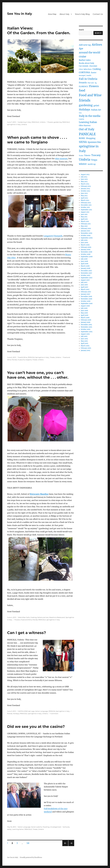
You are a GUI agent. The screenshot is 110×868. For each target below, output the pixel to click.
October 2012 (85, 191)
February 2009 (86, 247)
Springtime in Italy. (42, 357)
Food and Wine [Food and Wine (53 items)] (90, 95)
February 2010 (86, 228)
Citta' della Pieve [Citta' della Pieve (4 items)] (85, 69)
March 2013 (85, 184)
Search (81, 30)
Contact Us (98, 14)
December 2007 (86, 271)
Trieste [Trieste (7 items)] (87, 155)
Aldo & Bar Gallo (24, 617)
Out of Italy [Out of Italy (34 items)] (87, 129)
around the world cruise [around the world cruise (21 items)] (90, 55)
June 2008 (84, 261)
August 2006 (85, 306)
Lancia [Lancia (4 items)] (81, 119)
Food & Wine (23, 357)
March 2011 (85, 221)
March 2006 (85, 318)
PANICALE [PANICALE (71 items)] (87, 134)
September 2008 (87, 257)
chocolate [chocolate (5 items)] (93, 66)
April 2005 (84, 343)
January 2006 (86, 322)
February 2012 (86, 203)
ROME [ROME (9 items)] (82, 138)
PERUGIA (31, 357)
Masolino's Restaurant (57, 617)
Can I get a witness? (27, 633)
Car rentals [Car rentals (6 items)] (84, 66)
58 (29, 843)
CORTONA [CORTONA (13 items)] (84, 72)
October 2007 (86, 275)
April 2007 (84, 287)
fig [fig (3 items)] (96, 83)
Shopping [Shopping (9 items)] (91, 138)
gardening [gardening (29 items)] (86, 105)
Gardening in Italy (24, 122)
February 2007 (86, 292)
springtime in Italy (14, 124)
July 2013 (84, 177)
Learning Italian (18, 829)
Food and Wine (26, 620)
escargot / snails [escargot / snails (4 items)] (85, 75)
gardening (58, 122)
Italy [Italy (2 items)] (80, 113)
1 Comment (54, 714)
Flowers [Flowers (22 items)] (94, 86)
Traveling (46, 827)
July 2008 (84, 259)
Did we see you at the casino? (36, 726)
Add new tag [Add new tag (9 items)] (85, 45)
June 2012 (84, 193)
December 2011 (86, 205)
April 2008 (84, 264)
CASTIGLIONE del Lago (26, 711)
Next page (71, 846)
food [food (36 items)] (82, 90)
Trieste (52, 357)
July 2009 (84, 240)
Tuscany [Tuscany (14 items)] (96, 155)
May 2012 (84, 196)
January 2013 (85, 189)
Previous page (65, 846)
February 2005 (86, 348)
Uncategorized (55, 827)
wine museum (61, 158)
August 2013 (85, 175)
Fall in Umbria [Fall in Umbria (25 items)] (88, 79)
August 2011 (85, 212)
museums (21, 360)
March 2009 (85, 245)
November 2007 (86, 273)
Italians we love (43, 617)
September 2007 (87, 278)
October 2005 (86, 329)
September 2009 (87, 238)
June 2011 (84, 214)
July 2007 (84, 282)
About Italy (64, 14)
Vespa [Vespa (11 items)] (94, 160)
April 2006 (85, 315)
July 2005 (84, 336)
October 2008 (86, 254)
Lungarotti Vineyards (53, 236)
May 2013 (84, 182)
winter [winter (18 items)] (83, 164)
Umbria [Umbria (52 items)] (85, 160)
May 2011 (84, 217)
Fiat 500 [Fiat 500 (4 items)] (91, 83)
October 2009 (86, 236)
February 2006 (86, 320)
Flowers (50, 122)
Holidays (16, 714)
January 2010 (85, 231)
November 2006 (87, 299)
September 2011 (86, 210)
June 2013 (84, 179)
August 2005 (85, 334)
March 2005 (85, 346)
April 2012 (84, 198)
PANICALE (35, 122)
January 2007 (85, 294)
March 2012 (85, 200)
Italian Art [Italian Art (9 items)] (96, 110)
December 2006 (86, 297)
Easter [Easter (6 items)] (94, 73)
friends (14, 360)
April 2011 (84, 219)
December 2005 (86, 325)
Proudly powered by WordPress (31, 857)
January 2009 (86, 250)
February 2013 (86, 186)
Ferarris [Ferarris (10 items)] (83, 83)
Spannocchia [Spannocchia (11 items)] (94, 142)
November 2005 (86, 327)
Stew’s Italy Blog (82, 14)
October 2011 (85, 207)
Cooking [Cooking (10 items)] (97, 69)
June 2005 (84, 339)
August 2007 (85, 280)
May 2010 (84, 226)
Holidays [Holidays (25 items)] (85, 110)
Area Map (52, 14)
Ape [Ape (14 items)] (81, 49)
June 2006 (84, 311)
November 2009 (87, 233)
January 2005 (85, 350)
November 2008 (86, 252)
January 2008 (85, 268)
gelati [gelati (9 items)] (96, 106)
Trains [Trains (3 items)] (81, 156)
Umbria (43, 122)
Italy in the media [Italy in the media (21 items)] (90, 116)
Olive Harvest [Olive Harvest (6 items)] (85, 125)
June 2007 (84, 285)
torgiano (29, 360)
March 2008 (85, 266)
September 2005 (87, 332)
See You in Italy (20, 14)
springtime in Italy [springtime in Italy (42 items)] (89, 149)
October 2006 (86, 301)
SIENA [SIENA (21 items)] (83, 142)
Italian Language (42, 711)
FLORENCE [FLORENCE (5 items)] (83, 87)
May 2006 (84, 313)
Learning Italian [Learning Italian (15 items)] (88, 122)
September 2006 (87, 304)
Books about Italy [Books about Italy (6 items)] (87, 63)
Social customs (37, 827)
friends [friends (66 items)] (85, 100)
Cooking (34, 617)
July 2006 (84, 308)
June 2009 (84, 243)
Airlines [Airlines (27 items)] (97, 45)
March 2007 (85, 289)
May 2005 (84, 341)
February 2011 (86, 224)
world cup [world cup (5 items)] (92, 164)
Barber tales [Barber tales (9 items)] (85, 60)
